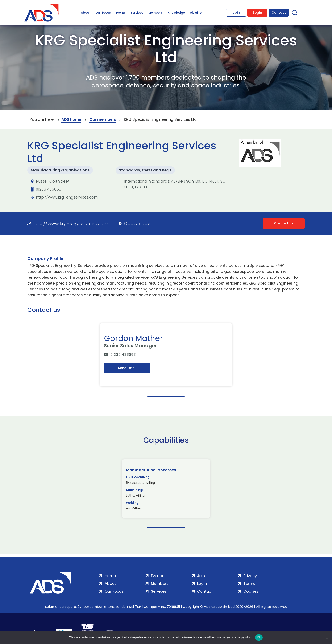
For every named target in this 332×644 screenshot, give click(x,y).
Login (258, 13)
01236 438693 (123, 354)
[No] (327, 637)
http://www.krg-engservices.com (67, 197)
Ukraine (196, 13)
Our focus (103, 13)
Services (137, 13)
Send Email (127, 368)
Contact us (284, 223)
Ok (259, 637)
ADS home (71, 119)
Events (121, 13)
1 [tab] (166, 396)
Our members (103, 119)
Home (110, 576)
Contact (279, 13)
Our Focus (114, 591)
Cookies (251, 591)
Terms (249, 584)
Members (155, 13)
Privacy (250, 576)
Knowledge (176, 13)
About (86, 13)
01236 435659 (49, 189)
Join (236, 13)
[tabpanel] (166, 355)
